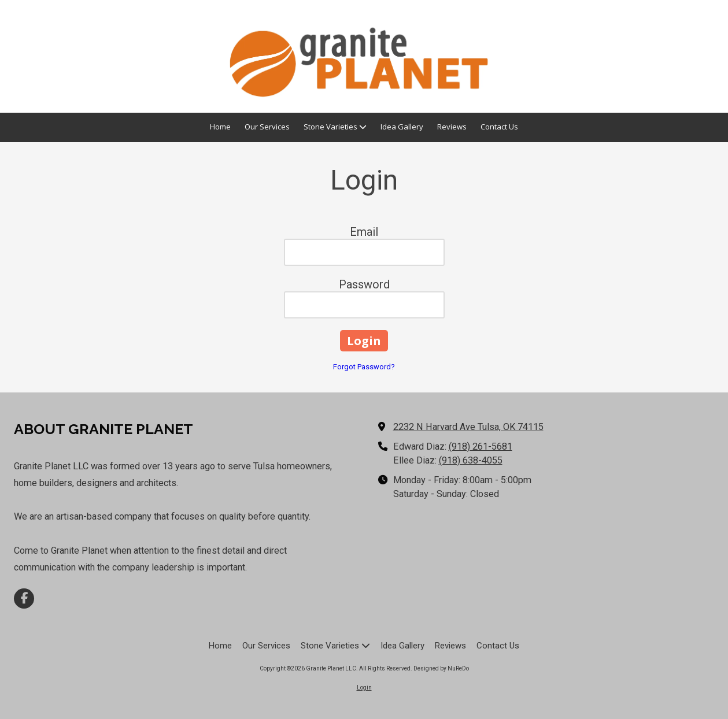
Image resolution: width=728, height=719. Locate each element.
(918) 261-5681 (481, 446)
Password (364, 284)
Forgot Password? (364, 367)
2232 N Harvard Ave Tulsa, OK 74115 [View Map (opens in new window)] (468, 427)
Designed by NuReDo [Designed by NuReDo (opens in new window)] (441, 668)
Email (364, 232)
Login (364, 688)
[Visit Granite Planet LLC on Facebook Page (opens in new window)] (24, 598)
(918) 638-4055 (471, 460)
